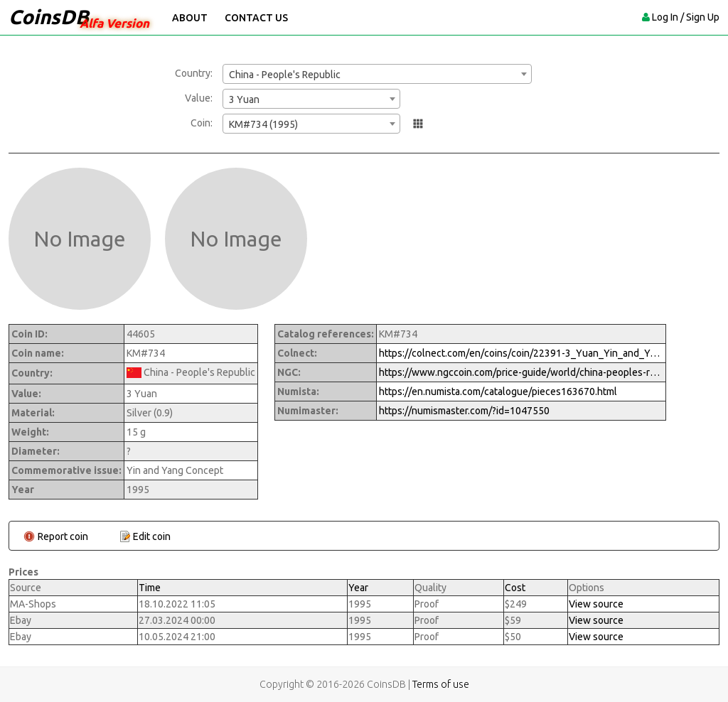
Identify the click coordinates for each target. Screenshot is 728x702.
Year (358, 588)
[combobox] (377, 74)
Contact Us (256, 18)
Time (150, 588)
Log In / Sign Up (686, 17)
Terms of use (441, 684)
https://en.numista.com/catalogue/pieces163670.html (498, 391)
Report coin (63, 536)
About (190, 18)
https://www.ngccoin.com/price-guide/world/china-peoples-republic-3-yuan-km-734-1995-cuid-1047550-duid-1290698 (521, 372)
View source (596, 604)
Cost (515, 588)
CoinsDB (49, 17)
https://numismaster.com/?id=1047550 (464, 411)
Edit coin (152, 536)
